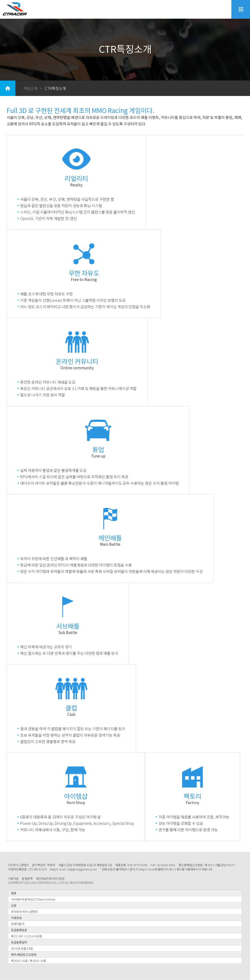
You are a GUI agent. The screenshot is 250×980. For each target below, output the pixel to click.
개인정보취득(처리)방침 (50, 879)
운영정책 (27, 879)
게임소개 (30, 88)
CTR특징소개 (55, 88)
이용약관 (13, 879)
